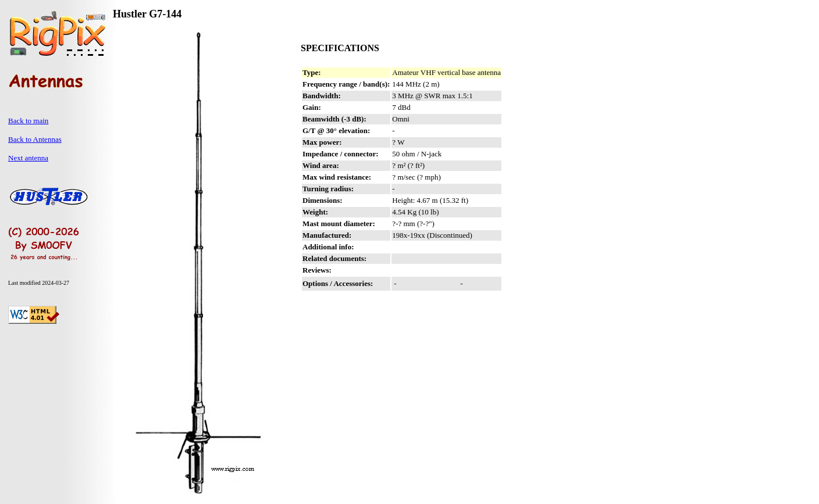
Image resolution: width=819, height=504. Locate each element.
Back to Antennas (35, 139)
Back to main (28, 121)
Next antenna (28, 158)
